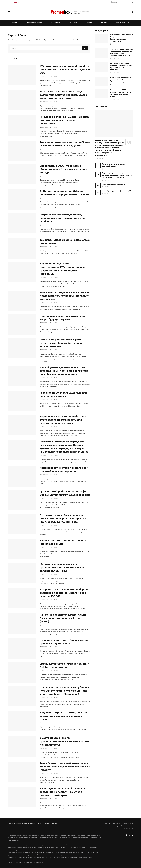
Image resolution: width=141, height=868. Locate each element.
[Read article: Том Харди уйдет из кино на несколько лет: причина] (22, 249)
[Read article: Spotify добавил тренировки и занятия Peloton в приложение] (22, 672)
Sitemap (39, 823)
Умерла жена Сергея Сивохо (113, 184)
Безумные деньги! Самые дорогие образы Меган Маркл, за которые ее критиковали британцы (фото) (63, 519)
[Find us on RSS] (132, 12)
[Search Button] (132, 2)
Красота (104, 23)
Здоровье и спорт (35, 23)
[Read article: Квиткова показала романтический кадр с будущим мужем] (22, 325)
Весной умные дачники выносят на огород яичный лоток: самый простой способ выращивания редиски (64, 371)
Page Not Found (18, 30)
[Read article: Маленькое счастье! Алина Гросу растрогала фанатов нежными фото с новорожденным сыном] (22, 100)
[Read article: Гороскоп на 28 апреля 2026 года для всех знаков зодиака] (22, 401)
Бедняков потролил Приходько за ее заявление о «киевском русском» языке (63, 716)
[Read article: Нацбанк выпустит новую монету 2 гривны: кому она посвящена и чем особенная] (22, 223)
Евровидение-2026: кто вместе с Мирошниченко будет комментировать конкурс (65, 169)
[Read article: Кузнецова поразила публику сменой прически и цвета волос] (22, 649)
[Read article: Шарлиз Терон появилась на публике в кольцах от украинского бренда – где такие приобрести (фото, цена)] (22, 696)
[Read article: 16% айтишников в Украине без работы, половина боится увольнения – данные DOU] (22, 75)
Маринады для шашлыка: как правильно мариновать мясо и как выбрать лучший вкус (62, 568)
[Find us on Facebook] (125, 12)
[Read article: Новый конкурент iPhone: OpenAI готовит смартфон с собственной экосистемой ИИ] (22, 348)
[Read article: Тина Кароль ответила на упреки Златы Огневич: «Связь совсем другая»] (22, 151)
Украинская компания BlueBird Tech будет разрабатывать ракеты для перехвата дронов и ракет (63, 420)
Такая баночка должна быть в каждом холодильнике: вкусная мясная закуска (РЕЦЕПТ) (65, 767)
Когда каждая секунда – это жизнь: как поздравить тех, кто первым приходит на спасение (65, 296)
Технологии (56, 23)
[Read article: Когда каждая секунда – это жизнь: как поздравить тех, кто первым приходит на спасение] (22, 301)
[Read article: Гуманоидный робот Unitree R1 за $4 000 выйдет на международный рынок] (22, 500)
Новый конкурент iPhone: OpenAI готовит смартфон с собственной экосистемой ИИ (61, 343)
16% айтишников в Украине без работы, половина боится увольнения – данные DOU (65, 70)
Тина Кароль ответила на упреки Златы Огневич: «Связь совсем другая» (121, 80)
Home (10, 30)
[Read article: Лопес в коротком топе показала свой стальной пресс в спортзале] (22, 476)
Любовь (89, 23)
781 (56, 76)
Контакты (55, 823)
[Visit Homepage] (70, 12)
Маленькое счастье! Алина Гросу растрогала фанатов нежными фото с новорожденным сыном (64, 95)
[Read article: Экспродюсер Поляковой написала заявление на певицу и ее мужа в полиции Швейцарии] (22, 797)
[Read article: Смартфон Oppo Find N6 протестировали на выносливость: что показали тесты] (22, 747)
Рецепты (73, 23)
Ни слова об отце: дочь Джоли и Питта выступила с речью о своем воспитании (64, 120)
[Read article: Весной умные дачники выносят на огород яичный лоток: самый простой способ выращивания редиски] (22, 376)
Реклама (10, 2)
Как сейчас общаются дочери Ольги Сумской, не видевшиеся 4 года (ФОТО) (63, 618)
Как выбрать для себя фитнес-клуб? (117, 191)
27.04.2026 (44, 498)
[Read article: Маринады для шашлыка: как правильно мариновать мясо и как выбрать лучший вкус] (22, 573)
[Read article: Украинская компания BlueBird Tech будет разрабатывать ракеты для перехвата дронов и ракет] (22, 425)
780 (56, 102)
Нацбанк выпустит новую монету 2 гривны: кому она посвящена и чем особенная (62, 218)
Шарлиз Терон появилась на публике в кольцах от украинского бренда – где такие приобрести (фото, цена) (65, 691)
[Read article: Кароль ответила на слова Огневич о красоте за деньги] (22, 549)
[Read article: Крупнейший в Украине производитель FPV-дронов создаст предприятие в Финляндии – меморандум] (22, 272)
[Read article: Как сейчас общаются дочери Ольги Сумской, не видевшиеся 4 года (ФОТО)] (22, 623)
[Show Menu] (9, 12)
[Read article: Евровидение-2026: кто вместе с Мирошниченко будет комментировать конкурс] (22, 174)
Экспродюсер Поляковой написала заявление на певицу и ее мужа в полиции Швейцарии (62, 792)
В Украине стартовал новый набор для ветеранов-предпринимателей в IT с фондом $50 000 (65, 593)
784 (56, 427)
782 (56, 225)
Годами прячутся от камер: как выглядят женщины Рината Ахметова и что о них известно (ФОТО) (117, 175)
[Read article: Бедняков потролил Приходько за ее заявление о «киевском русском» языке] (22, 721)
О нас (10, 823)
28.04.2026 (44, 76)
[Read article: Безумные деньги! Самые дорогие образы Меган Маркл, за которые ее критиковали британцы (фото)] (22, 524)
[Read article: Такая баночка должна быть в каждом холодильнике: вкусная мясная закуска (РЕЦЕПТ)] (22, 772)
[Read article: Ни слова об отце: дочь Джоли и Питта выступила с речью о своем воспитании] (22, 125)
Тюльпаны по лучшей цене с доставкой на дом (114, 165)
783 (56, 600)
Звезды (15, 23)
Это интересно (123, 23)
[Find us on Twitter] (128, 12)
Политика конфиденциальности (24, 823)
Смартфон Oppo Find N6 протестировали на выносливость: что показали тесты (64, 741)
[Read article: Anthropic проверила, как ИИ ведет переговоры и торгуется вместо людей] (22, 200)
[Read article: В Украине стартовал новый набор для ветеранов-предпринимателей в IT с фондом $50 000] (22, 598)
